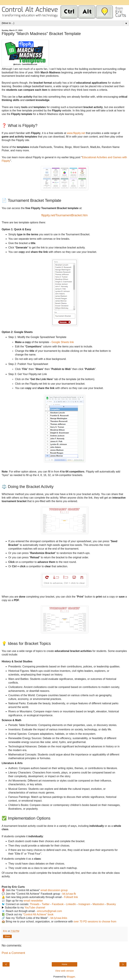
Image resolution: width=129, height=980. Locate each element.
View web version (64, 971)
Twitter (46, 904)
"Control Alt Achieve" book (38, 914)
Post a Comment (13, 953)
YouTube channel (35, 908)
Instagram (84, 904)
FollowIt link (71, 897)
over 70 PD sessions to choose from (95, 922)
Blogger (71, 977)
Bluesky (111, 904)
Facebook (58, 904)
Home (64, 964)
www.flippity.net (76, 133)
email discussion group (54, 890)
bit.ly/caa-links (59, 918)
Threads (35, 904)
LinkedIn (71, 904)
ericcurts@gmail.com (50, 911)
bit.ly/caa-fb (69, 894)
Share (7, 936)
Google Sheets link (63, 342)
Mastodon (98, 904)
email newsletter (33, 901)
